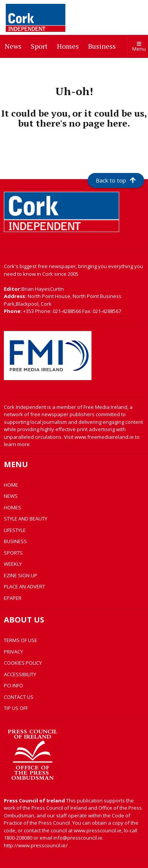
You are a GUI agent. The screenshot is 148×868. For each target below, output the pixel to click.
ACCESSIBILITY (20, 674)
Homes (69, 46)
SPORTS (13, 553)
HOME (11, 485)
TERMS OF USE (21, 640)
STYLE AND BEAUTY (26, 519)
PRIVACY (13, 652)
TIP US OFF (16, 708)
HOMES (12, 507)
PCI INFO (13, 685)
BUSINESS (15, 541)
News (15, 46)
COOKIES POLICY (23, 663)
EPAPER (13, 598)
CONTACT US (19, 697)
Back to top (116, 180)
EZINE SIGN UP (21, 575)
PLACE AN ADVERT (24, 586)
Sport (41, 46)
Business (103, 46)
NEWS (11, 496)
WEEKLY (13, 564)
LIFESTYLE (15, 530)
